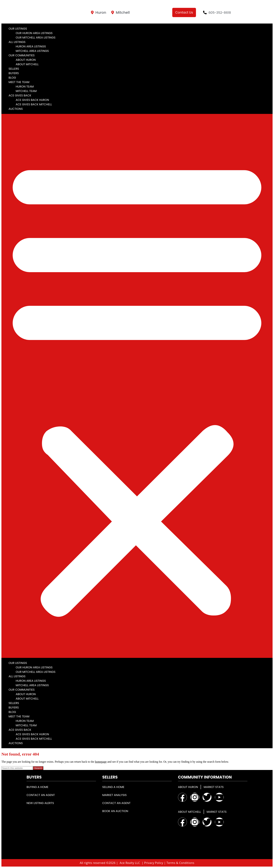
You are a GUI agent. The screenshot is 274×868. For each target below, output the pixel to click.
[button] (137, 386)
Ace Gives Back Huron (32, 100)
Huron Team (25, 87)
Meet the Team (19, 82)
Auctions (16, 109)
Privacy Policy (154, 863)
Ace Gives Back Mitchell (34, 104)
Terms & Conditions (180, 863)
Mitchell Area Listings (32, 51)
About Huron (26, 60)
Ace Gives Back (20, 95)
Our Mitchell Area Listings (36, 38)
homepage (101, 762)
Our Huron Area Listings (34, 33)
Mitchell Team (26, 91)
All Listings (17, 42)
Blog (12, 78)
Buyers (14, 73)
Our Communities (22, 55)
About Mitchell (27, 64)
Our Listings (18, 29)
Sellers (14, 69)
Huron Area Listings (31, 46)
